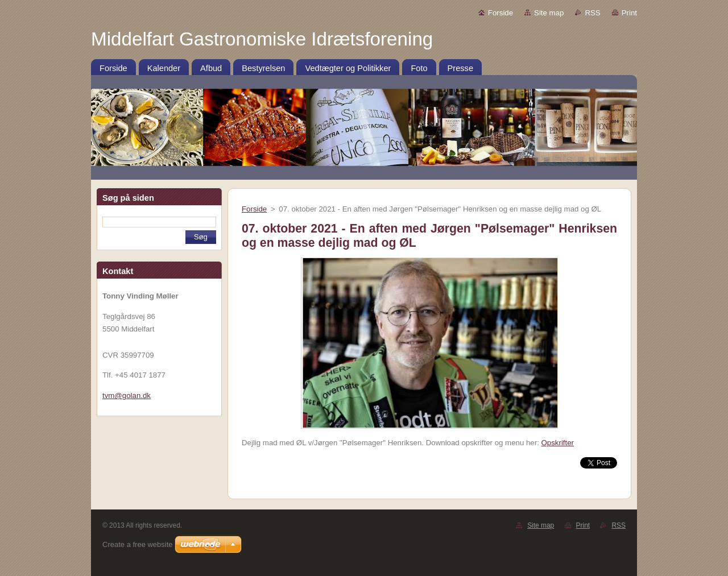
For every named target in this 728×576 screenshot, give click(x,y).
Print (629, 13)
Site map (549, 13)
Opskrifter (558, 443)
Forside (500, 13)
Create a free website (138, 544)
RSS (592, 13)
